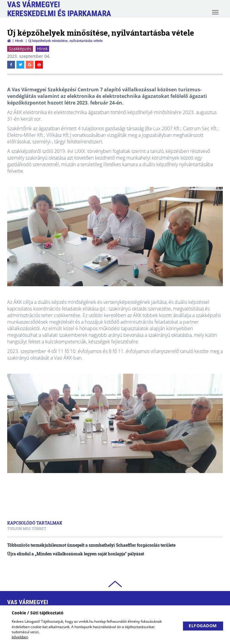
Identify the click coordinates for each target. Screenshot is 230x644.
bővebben (20, 637)
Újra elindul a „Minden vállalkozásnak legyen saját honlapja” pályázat (76, 554)
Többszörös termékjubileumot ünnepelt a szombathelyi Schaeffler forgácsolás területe (91, 545)
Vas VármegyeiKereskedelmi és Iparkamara (59, 9)
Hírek (19, 41)
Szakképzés (20, 49)
